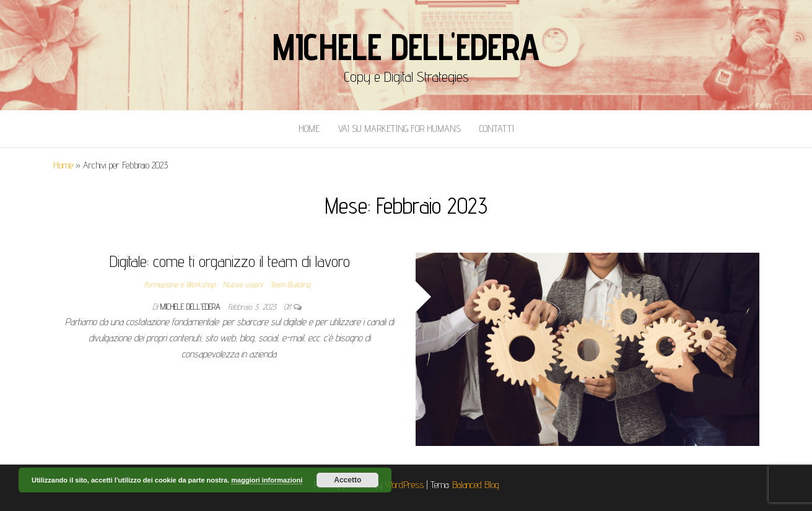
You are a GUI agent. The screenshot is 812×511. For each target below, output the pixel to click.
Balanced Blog (476, 485)
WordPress (404, 485)
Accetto (347, 480)
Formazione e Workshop (180, 284)
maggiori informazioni (267, 480)
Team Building (290, 284)
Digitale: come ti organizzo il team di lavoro (230, 261)
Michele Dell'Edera (406, 46)
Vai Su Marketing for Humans (399, 129)
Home (309, 129)
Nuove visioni (243, 284)
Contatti (497, 129)
